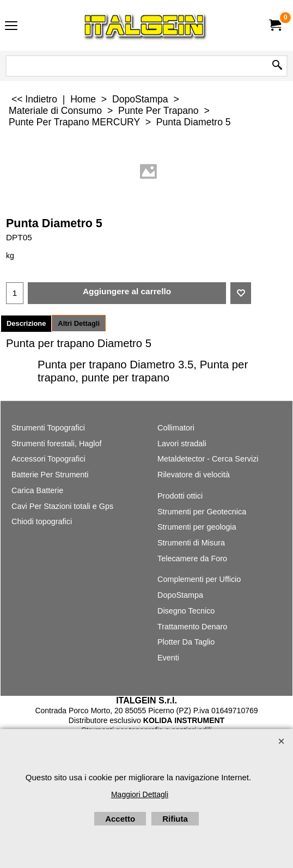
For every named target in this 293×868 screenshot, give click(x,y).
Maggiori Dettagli (140, 794)
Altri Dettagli (79, 323)
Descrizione (26, 323)
